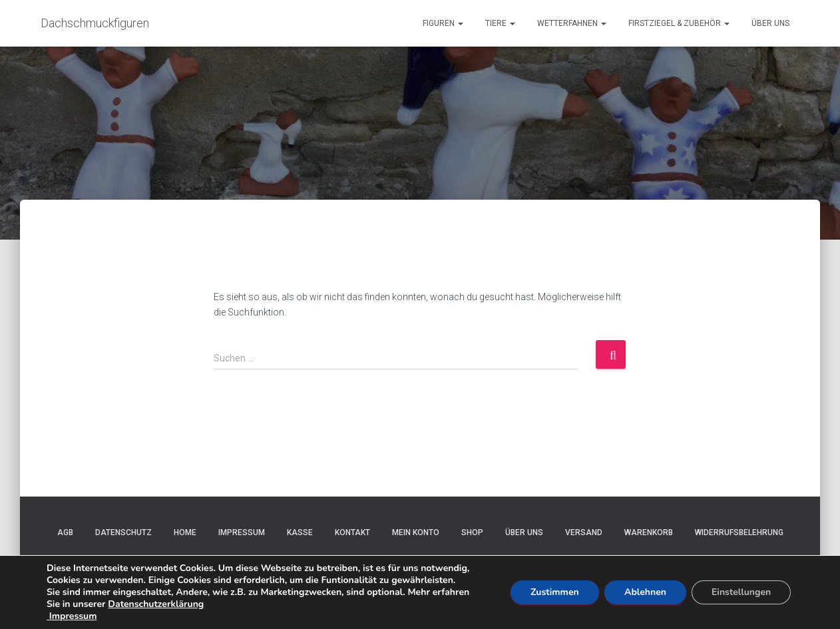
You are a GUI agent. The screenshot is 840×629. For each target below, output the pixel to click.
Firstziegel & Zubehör (679, 23)
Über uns (770, 23)
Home (185, 532)
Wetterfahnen (572, 23)
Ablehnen (645, 592)
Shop (472, 532)
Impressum (242, 532)
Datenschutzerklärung (156, 604)
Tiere (500, 23)
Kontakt (352, 532)
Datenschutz (123, 532)
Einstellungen (741, 592)
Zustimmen (555, 592)
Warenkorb (649, 532)
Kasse (300, 532)
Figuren (443, 23)
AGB (65, 532)
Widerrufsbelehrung (739, 532)
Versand (584, 532)
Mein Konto (416, 532)
